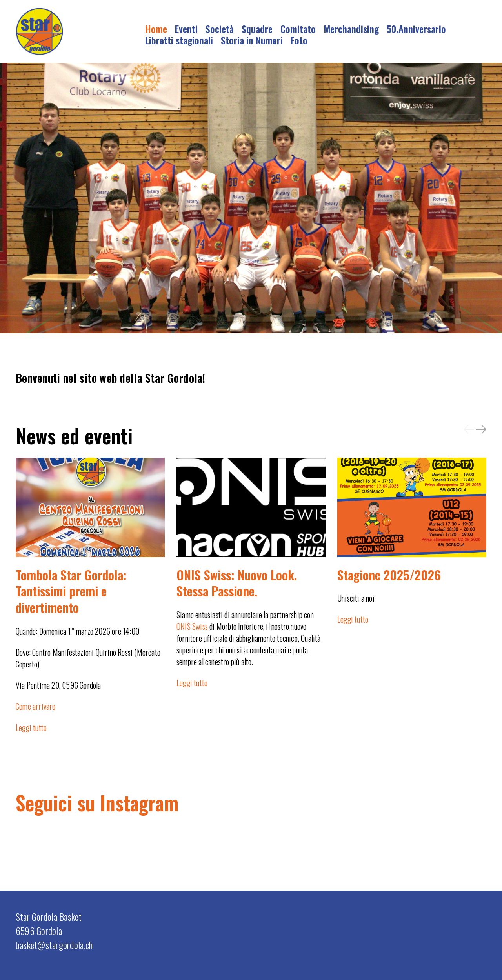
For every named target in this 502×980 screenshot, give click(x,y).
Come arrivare (36, 706)
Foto (299, 40)
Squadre (257, 29)
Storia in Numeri (252, 40)
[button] (469, 429)
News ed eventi (74, 435)
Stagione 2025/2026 (389, 575)
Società (220, 29)
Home (156, 29)
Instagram (139, 802)
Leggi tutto (31, 727)
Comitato (298, 29)
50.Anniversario (416, 29)
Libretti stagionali (179, 40)
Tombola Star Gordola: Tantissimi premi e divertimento (71, 591)
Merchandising (351, 29)
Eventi (186, 29)
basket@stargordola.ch (54, 945)
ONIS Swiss (192, 626)
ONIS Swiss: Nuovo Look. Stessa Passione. (237, 583)
